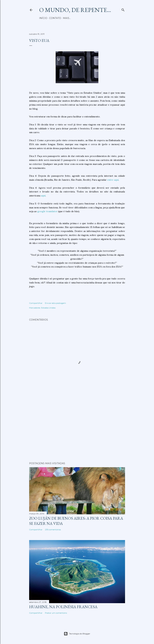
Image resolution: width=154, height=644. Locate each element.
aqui (43, 196)
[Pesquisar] (123, 9)
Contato (55, 18)
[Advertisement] (77, 430)
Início (43, 18)
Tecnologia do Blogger (77, 634)
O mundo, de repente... (75, 10)
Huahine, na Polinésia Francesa (63, 607)
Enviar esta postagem (55, 303)
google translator (47, 211)
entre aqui (113, 180)
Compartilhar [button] (36, 303)
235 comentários (53, 530)
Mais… (67, 18)
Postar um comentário (56, 613)
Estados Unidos (48, 308)
